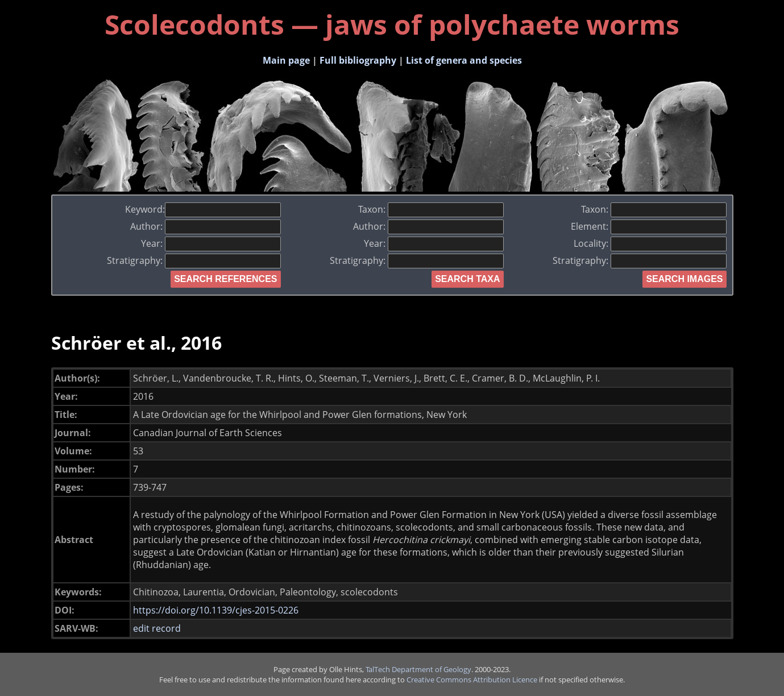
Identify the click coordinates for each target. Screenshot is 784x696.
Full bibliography (358, 60)
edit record (157, 628)
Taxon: (431, 209)
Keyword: (203, 209)
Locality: (650, 243)
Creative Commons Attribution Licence (472, 680)
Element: (649, 226)
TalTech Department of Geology (418, 669)
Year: (211, 243)
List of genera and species (464, 60)
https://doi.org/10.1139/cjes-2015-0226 (216, 610)
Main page (286, 60)
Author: (206, 226)
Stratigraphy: (194, 260)
